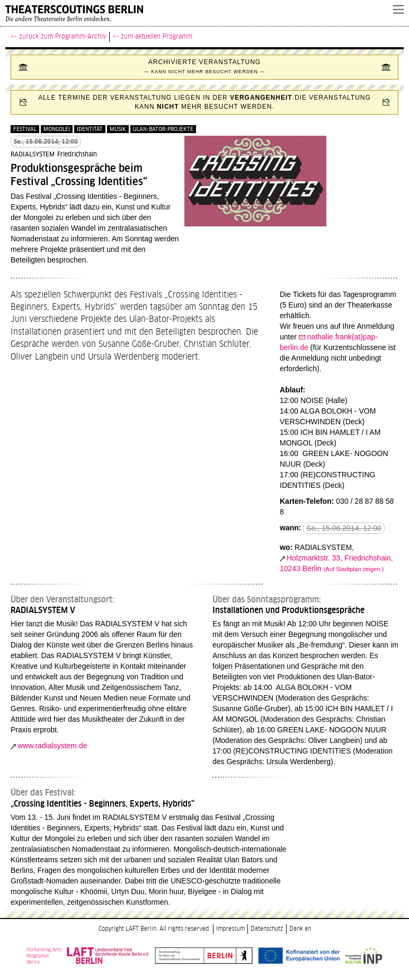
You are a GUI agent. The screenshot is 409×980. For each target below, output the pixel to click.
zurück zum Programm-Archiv (63, 37)
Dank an (300, 929)
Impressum (230, 929)
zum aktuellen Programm (157, 37)
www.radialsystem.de (52, 746)
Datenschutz (267, 929)
